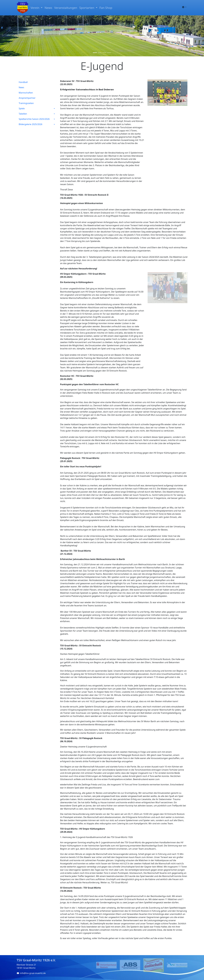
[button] (184, 7)
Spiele (22, 108)
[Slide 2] (100, 53)
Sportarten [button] (87, 8)
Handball (23, 82)
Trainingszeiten (26, 103)
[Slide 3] (104, 53)
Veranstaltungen (66, 8)
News (48, 8)
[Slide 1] (95, 53)
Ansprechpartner (27, 98)
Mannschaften (26, 93)
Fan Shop (106, 8)
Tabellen (23, 114)
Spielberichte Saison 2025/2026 (34, 119)
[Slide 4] (109, 53)
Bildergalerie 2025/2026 (31, 124)
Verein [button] (35, 8)
